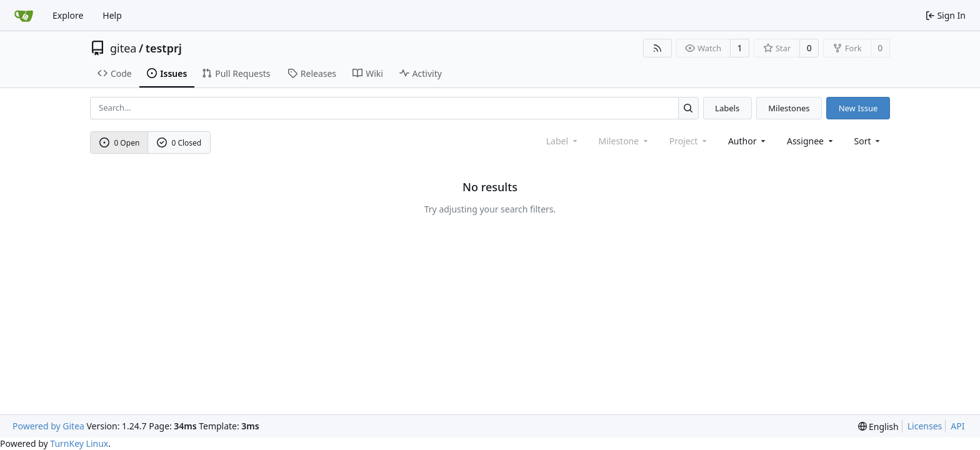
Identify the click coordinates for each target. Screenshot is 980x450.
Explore (68, 15)
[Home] (24, 16)
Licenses (925, 426)
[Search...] (688, 108)
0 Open (120, 143)
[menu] (868, 141)
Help (112, 15)
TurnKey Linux (79, 443)
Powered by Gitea (48, 426)
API (957, 426)
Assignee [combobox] (811, 141)
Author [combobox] (748, 141)
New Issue (858, 108)
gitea (123, 48)
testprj (164, 48)
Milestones (789, 108)
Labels (727, 108)
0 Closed (179, 143)
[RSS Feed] (657, 48)
